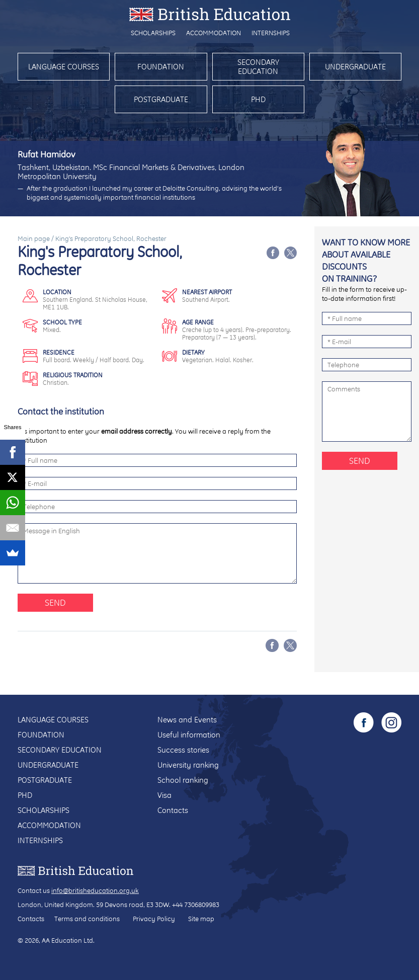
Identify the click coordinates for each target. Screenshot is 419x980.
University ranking (188, 765)
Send (55, 602)
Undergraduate (355, 67)
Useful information (189, 735)
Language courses (64, 67)
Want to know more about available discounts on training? (366, 260)
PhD (258, 99)
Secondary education (258, 67)
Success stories (183, 750)
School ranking (183, 780)
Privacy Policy (154, 919)
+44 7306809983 (196, 905)
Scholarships (153, 33)
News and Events (187, 720)
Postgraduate (161, 99)
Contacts (173, 810)
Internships (271, 33)
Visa (164, 795)
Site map (201, 919)
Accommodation (214, 33)
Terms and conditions (87, 919)
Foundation (161, 67)
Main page (34, 238)
